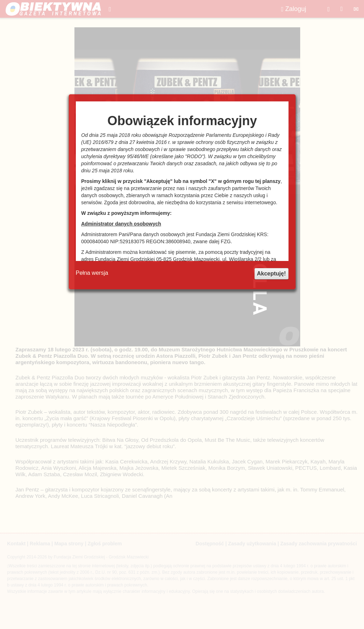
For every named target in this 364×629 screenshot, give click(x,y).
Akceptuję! (271, 274)
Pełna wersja (92, 273)
